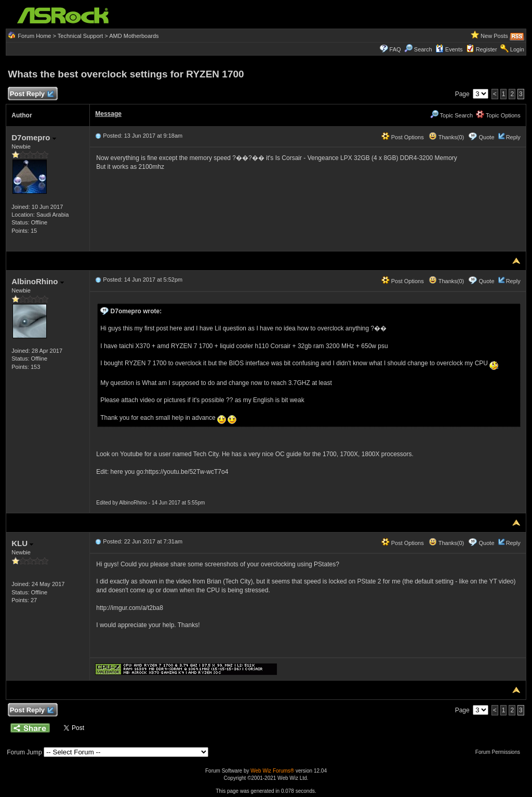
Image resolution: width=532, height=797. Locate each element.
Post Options (403, 137)
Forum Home (34, 36)
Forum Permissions (500, 752)
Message (108, 114)
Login (517, 49)
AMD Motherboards (134, 36)
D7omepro (34, 137)
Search (423, 49)
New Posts (494, 36)
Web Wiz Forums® (272, 771)
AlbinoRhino (37, 281)
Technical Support (80, 36)
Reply (513, 137)
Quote (487, 137)
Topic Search (451, 115)
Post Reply (31, 94)
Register (487, 49)
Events (449, 49)
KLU (22, 543)
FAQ (395, 49)
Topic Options (498, 115)
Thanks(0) (446, 137)
